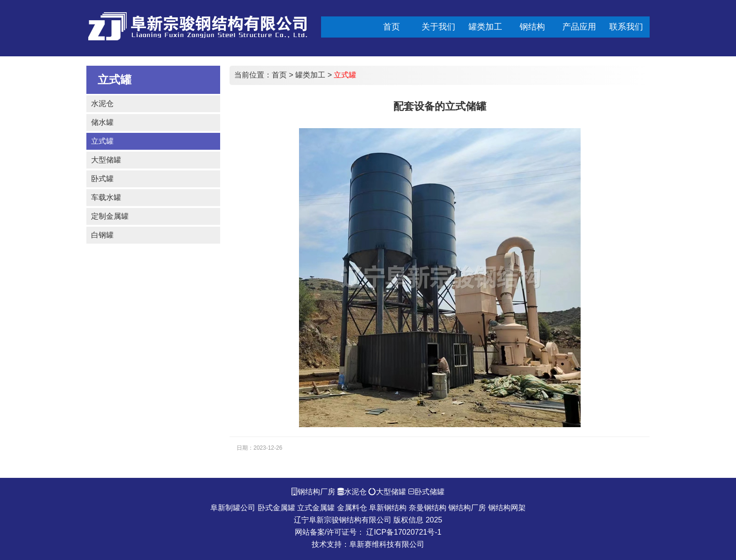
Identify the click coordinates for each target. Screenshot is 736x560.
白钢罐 (102, 235)
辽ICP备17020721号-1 (404, 532)
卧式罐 (102, 179)
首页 (279, 75)
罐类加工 (310, 75)
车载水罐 (106, 197)
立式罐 (102, 141)
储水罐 (102, 122)
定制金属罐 (110, 216)
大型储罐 (106, 160)
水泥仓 (102, 104)
